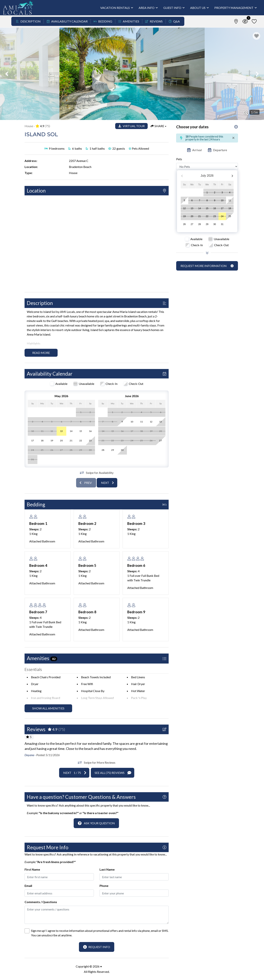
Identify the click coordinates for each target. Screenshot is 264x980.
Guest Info (172, 8)
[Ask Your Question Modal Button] (96, 823)
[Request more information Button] (207, 266)
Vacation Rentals (115, 8)
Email (28, 886)
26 (184, 224)
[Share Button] (159, 126)
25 (230, 216)
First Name (32, 869)
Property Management (234, 8)
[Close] (233, 138)
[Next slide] (107, 483)
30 (215, 224)
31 (222, 224)
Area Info (147, 8)
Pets (179, 159)
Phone (104, 886)
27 (192, 224)
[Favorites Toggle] (254, 21)
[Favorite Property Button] (256, 36)
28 (200, 224)
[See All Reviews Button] (113, 773)
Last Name (107, 869)
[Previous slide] (86, 483)
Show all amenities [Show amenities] (48, 708)
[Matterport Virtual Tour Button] (131, 126)
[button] (7, 74)
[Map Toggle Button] (236, 21)
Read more (41, 353)
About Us (198, 8)
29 (207, 224)
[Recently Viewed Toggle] (245, 21)
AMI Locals (110, 966)
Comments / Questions (41, 902)
